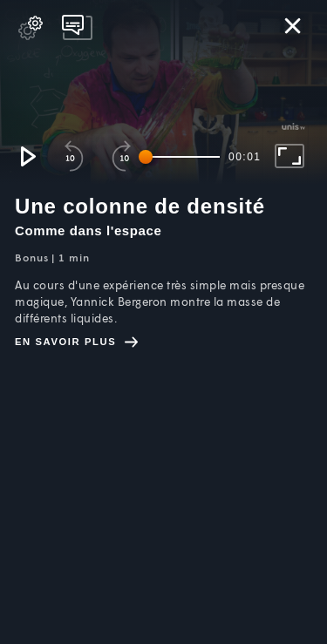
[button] (27, 156)
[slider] (182, 157)
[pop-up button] (31, 28)
